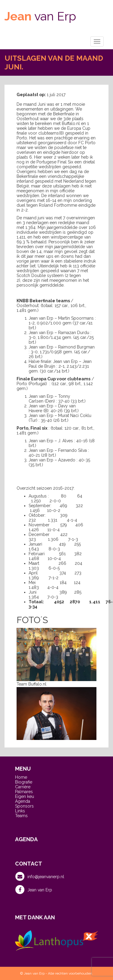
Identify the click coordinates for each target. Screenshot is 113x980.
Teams (21, 816)
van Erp (40, 16)
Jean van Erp (34, 890)
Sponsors (24, 806)
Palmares (24, 792)
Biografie (24, 782)
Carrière (23, 787)
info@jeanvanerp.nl (40, 876)
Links (20, 811)
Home (21, 777)
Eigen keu (25, 796)
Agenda (23, 801)
